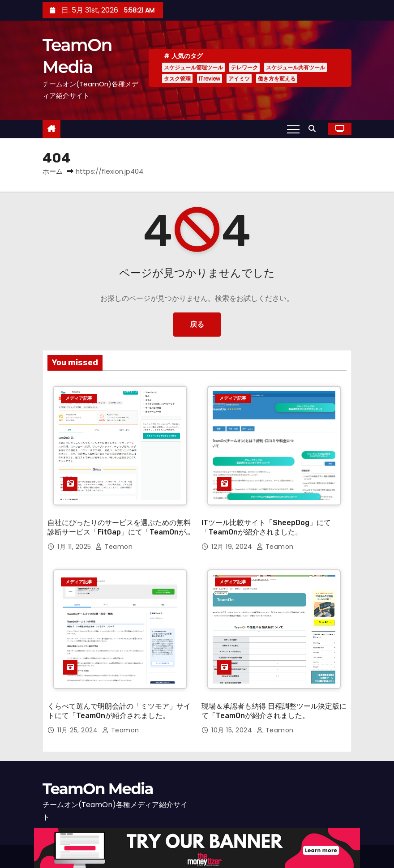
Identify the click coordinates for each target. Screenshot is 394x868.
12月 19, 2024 (233, 539)
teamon (114, 539)
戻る (197, 324)
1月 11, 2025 (75, 539)
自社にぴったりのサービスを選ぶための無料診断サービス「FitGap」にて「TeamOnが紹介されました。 (119, 525)
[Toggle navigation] (293, 129)
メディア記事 (79, 398)
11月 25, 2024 (79, 715)
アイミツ (239, 79)
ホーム (53, 171)
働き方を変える (277, 79)
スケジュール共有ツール (295, 67)
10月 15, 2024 (233, 715)
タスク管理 (177, 79)
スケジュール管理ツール (193, 67)
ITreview (210, 79)
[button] (314, 129)
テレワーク (244, 67)
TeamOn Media (98, 774)
